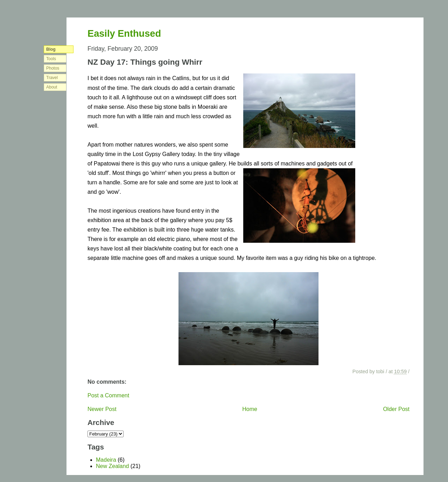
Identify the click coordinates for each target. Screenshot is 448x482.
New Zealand (112, 466)
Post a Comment (108, 395)
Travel (52, 78)
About (52, 87)
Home (250, 409)
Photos (53, 68)
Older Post (396, 409)
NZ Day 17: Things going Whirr (145, 62)
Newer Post (102, 409)
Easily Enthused (124, 33)
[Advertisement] (388, 133)
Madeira (106, 460)
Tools (51, 59)
